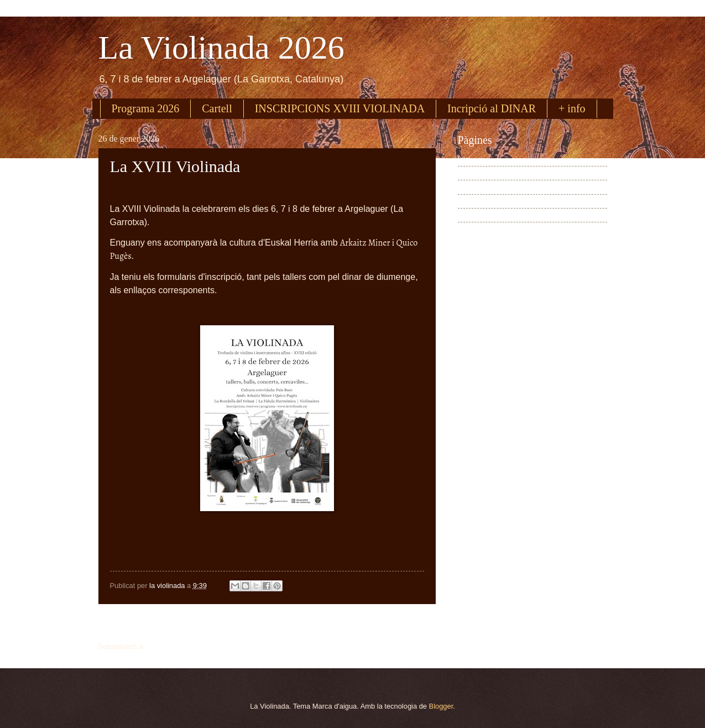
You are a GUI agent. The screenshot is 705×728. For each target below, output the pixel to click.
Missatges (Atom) (175, 646)
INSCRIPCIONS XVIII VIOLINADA (340, 108)
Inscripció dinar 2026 (491, 201)
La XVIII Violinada (175, 166)
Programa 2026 (146, 108)
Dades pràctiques (485, 229)
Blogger (441, 706)
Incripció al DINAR (492, 108)
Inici (267, 625)
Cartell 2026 (477, 215)
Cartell (217, 108)
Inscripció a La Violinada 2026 (505, 187)
